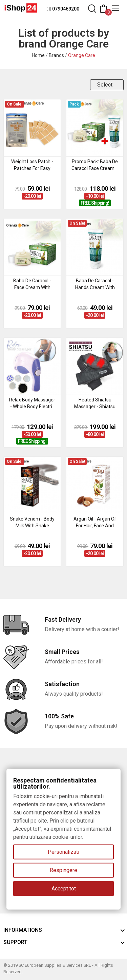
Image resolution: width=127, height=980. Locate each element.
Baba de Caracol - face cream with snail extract (32, 284)
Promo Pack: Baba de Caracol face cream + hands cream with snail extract (95, 165)
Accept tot (64, 889)
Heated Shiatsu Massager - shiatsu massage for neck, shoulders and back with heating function (95, 403)
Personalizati (63, 852)
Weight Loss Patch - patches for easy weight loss (32, 165)
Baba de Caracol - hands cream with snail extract (95, 284)
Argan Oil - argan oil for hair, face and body (95, 523)
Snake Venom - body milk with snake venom (32, 523)
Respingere (63, 870)
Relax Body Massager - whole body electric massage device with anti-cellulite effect (32, 403)
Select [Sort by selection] (105, 85)
